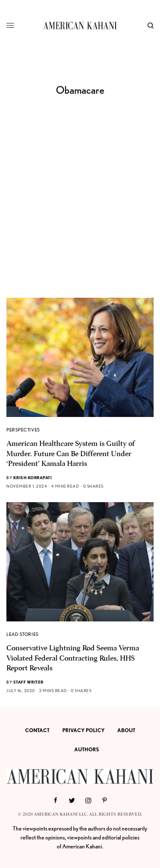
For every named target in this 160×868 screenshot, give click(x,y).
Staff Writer (28, 682)
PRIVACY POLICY (83, 730)
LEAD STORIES (23, 634)
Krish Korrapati (33, 477)
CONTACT (37, 730)
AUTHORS (87, 749)
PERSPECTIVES (23, 430)
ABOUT (126, 730)
